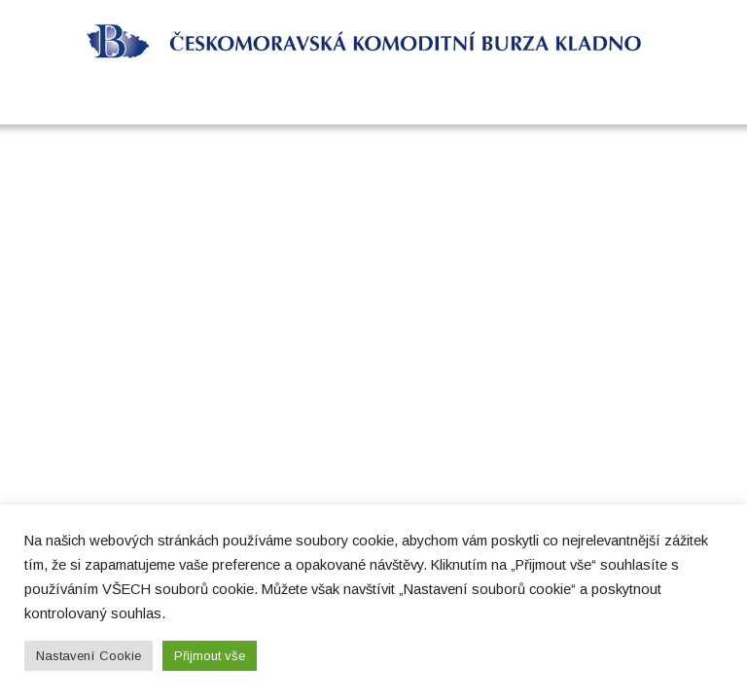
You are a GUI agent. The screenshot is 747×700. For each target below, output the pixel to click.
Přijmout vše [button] (210, 656)
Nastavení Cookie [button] (89, 656)
